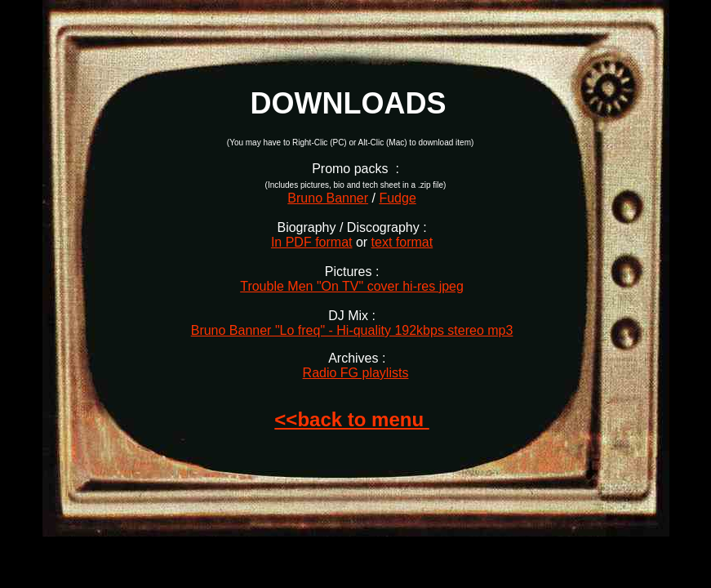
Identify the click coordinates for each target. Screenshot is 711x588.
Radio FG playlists (356, 373)
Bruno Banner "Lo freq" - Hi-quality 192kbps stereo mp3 (352, 330)
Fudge (397, 198)
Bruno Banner (328, 198)
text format (402, 242)
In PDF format (312, 242)
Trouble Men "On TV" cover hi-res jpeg (352, 286)
